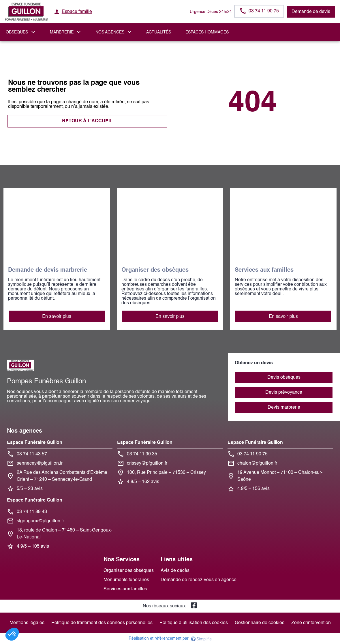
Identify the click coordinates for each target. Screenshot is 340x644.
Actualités (159, 32)
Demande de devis (311, 12)
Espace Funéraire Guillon (35, 443)
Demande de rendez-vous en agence (199, 580)
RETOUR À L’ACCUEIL (87, 121)
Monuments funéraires (126, 580)
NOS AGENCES (110, 32)
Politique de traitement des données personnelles (102, 623)
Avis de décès (175, 571)
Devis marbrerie (284, 408)
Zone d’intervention (311, 623)
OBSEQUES (17, 32)
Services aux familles (125, 589)
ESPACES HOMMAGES (207, 32)
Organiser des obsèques (129, 571)
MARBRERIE (62, 32)
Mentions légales (27, 623)
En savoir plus (57, 316)
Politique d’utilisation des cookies (194, 623)
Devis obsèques (284, 378)
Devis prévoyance (284, 393)
